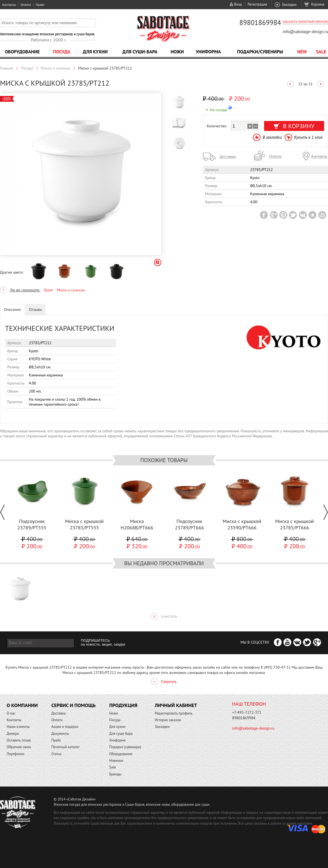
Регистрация (257, 4)
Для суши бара (121, 734)
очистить (169, 616)
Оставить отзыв (19, 740)
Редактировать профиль (174, 713)
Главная (7, 68)
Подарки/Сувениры (260, 52)
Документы (60, 734)
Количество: (217, 126)
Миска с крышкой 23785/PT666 (295, 524)
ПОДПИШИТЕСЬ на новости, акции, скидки (103, 643)
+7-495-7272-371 (247, 712)
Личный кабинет (176, 705)
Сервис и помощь (74, 705)
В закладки (272, 137)
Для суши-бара (140, 52)
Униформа (208, 52)
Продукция (123, 705)
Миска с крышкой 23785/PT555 (84, 524)
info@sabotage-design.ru (305, 32)
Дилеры (13, 734)
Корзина (318, 4)
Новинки (116, 761)
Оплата (26, 5)
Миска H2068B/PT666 (137, 524)
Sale (321, 52)
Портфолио (16, 754)
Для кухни (95, 52)
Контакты (9, 5)
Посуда (62, 52)
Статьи (57, 754)
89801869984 (260, 23)
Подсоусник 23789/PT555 (32, 524)
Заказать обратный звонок (305, 22)
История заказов (168, 720)
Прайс (40, 5)
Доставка (59, 713)
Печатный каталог (66, 747)
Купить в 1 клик (308, 137)
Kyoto (48, 290)
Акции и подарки (65, 727)
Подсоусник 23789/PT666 (189, 524)
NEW (302, 52)
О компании (22, 705)
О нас (11, 713)
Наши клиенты (18, 727)
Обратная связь (19, 747)
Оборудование (22, 52)
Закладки (289, 5)
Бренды (115, 774)
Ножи (177, 52)
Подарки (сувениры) (125, 747)
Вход (238, 4)
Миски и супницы (56, 68)
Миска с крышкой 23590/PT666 (242, 524)
